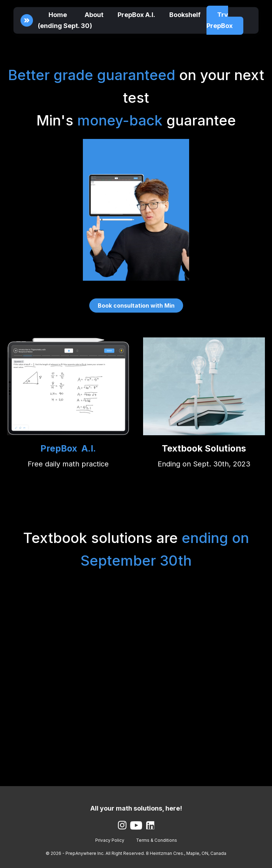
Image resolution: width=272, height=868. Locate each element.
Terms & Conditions (157, 840)
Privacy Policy (110, 840)
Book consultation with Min (136, 306)
